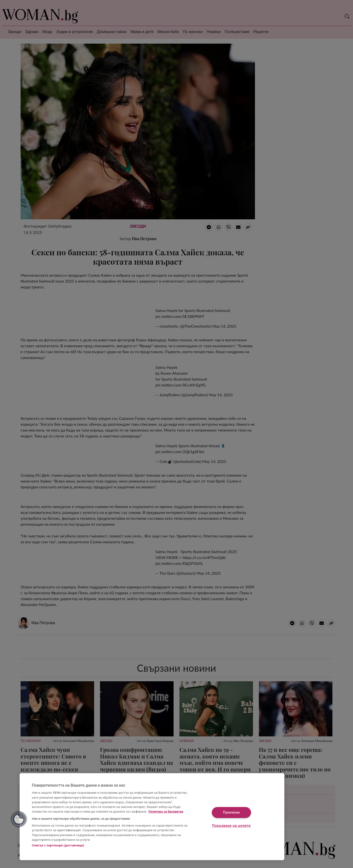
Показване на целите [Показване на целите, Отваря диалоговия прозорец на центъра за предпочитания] (231, 826)
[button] (19, 819)
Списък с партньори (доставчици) (58, 845)
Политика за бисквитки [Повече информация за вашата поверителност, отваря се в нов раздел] (166, 812)
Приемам (232, 813)
